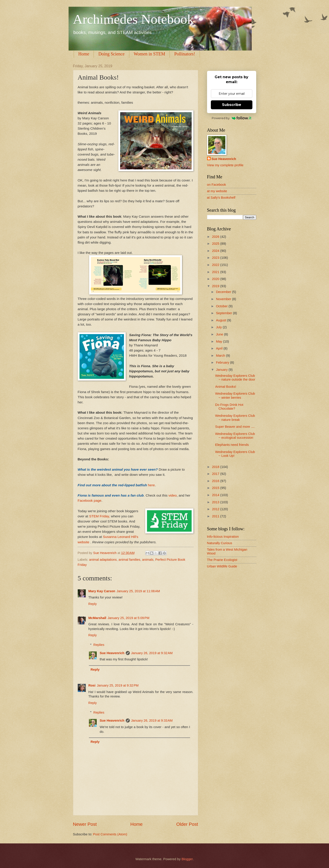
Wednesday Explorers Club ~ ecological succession (235, 436)
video (173, 495)
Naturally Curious (220, 543)
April (220, 348)
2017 (216, 474)
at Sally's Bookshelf (221, 198)
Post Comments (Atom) (110, 834)
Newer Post (85, 824)
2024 (216, 251)
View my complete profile (225, 165)
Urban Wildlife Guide (222, 566)
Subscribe (232, 105)
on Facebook (217, 185)
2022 (216, 265)
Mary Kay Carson (102, 591)
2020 (216, 279)
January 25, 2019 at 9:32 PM (118, 685)
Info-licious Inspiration (223, 537)
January (222, 370)
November (224, 299)
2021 (216, 272)
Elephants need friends (232, 445)
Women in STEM (150, 54)
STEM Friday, (100, 516)
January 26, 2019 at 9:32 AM (152, 653)
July (219, 327)
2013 (216, 502)
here (151, 485)
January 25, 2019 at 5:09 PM (129, 618)
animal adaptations (103, 560)
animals (148, 560)
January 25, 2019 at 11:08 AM (138, 591)
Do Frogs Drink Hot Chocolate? (229, 407)
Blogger (187, 859)
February (223, 362)
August (222, 320)
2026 (216, 237)
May (220, 341)
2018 (216, 467)
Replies (99, 645)
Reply (93, 604)
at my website (217, 191)
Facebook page (90, 500)
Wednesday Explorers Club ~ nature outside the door (235, 378)
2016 (216, 481)
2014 (216, 495)
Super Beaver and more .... (235, 427)
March (221, 356)
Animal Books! (226, 387)
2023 (216, 258)
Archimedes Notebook (134, 19)
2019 (216, 286)
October (222, 306)
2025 (216, 244)
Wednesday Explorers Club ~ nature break (235, 418)
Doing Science (111, 54)
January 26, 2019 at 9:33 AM (152, 721)
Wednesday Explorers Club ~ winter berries (235, 396)
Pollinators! (185, 54)
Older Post (187, 824)
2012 (216, 509)
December (224, 292)
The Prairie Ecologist (222, 560)
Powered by (232, 118)
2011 (216, 516)
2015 (216, 488)
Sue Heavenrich (112, 653)
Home (84, 54)
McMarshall (97, 618)
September (224, 313)
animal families (129, 560)
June (220, 334)
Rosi (92, 685)
